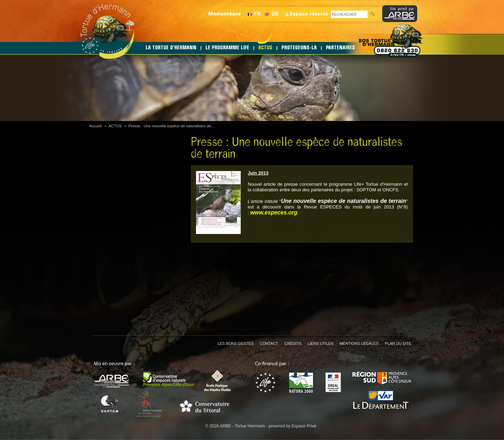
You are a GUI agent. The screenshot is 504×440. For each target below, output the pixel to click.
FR (257, 14)
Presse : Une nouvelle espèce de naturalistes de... (171, 126)
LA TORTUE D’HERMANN (171, 48)
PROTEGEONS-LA (299, 48)
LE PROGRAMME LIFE (227, 48)
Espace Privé (304, 426)
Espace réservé (309, 14)
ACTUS (265, 48)
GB (275, 14)
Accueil (95, 126)
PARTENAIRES (340, 48)
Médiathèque (225, 14)
